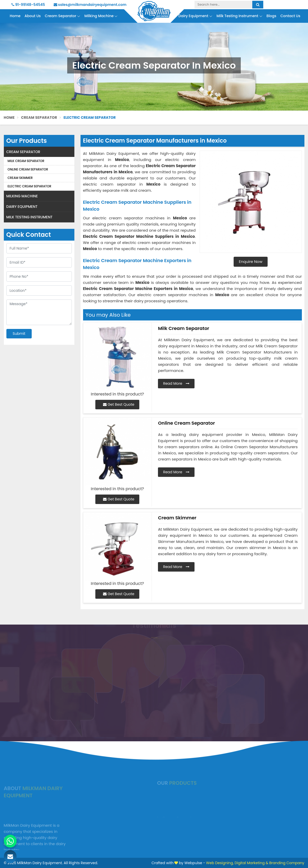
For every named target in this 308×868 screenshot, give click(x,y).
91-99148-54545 (28, 5)
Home (15, 16)
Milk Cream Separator (26, 161)
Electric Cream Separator (30, 186)
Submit (19, 334)
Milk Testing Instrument (239, 16)
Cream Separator (62, 16)
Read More (176, 383)
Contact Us (290, 16)
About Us (33, 16)
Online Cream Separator (28, 169)
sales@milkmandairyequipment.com (90, 5)
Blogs (271, 16)
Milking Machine (101, 16)
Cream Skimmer (20, 178)
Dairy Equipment (195, 16)
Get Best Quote (119, 404)
